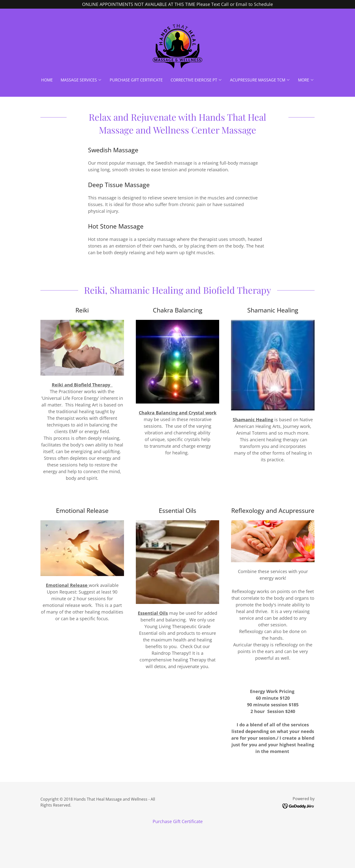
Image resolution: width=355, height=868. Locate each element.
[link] (177, 46)
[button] (81, 80)
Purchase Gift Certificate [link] (136, 80)
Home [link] (47, 80)
